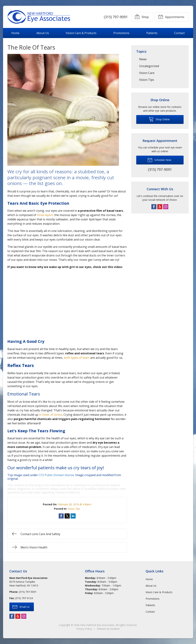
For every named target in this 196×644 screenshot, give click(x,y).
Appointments (171, 17)
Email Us (21, 607)
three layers (45, 215)
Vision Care (147, 73)
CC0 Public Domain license (56, 475)
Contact (179, 33)
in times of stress (51, 415)
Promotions (121, 33)
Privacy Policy (84, 629)
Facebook (154, 207)
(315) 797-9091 (116, 17)
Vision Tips (74, 509)
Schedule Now (159, 160)
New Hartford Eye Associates (97, 625)
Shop (141, 17)
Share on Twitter (67, 516)
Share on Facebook (61, 516)
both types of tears (77, 358)
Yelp (160, 207)
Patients (152, 33)
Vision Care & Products (81, 33)
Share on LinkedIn (73, 516)
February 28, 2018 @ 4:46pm (75, 504)
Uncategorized (149, 66)
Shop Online (159, 119)
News (143, 59)
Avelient (115, 629)
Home (15, 33)
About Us (43, 33)
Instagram (166, 207)
